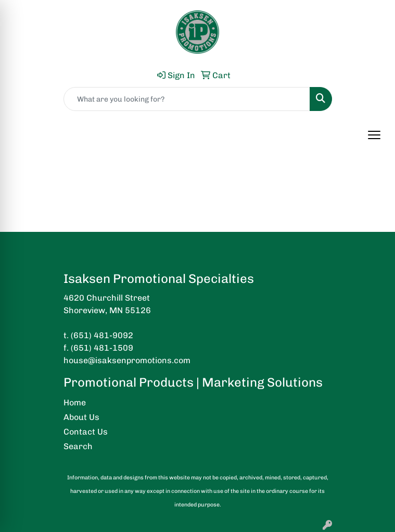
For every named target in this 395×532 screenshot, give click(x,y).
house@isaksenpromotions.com (127, 360)
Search (78, 446)
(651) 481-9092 (102, 335)
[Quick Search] (187, 99)
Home (75, 403)
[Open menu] (374, 135)
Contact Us (86, 432)
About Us (81, 417)
